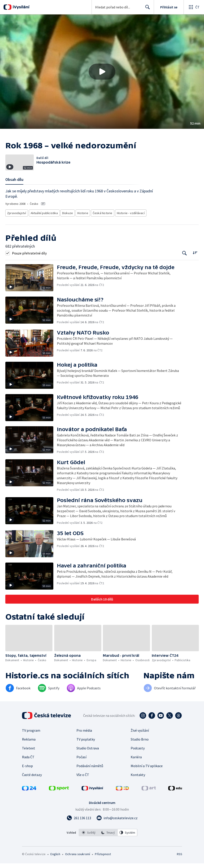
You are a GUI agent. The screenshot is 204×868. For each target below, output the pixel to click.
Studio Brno (140, 744)
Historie (82, 218)
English (55, 859)
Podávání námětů (90, 770)
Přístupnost (103, 859)
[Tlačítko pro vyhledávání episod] (185, 258)
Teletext (29, 753)
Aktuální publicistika (43, 218)
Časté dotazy (32, 779)
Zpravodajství (16, 218)
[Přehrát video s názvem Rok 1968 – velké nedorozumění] (102, 72)
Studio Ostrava (88, 753)
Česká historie (101, 218)
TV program (31, 735)
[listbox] (108, 837)
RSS (179, 859)
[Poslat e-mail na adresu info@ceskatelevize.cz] (117, 823)
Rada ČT (28, 762)
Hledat (146, 9)
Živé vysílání (140, 735)
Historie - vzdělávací (127, 218)
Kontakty (138, 779)
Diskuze (66, 218)
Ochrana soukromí (78, 859)
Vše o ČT (83, 779)
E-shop (27, 770)
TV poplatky (86, 744)
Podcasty (138, 753)
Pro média (84, 735)
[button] (102, 72)
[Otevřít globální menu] (194, 7)
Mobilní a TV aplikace (147, 770)
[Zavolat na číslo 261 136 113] (79, 823)
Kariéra (136, 762)
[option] (89, 837)
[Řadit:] (195, 257)
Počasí (81, 762)
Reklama (29, 744)
